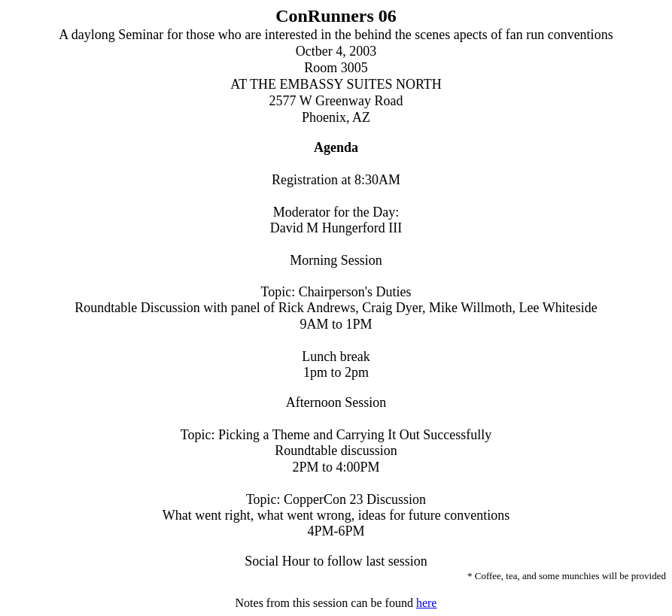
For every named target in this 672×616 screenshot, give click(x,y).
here (427, 603)
